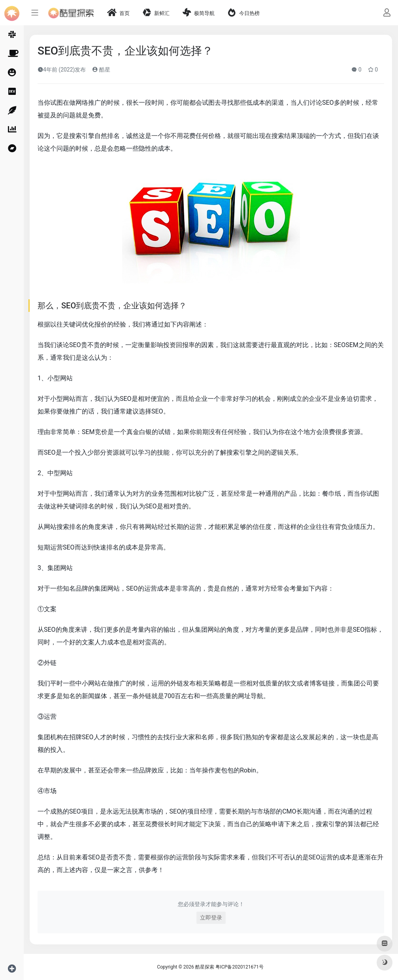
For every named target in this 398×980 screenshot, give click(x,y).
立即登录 (211, 918)
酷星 (101, 70)
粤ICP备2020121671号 (240, 967)
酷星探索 (205, 967)
